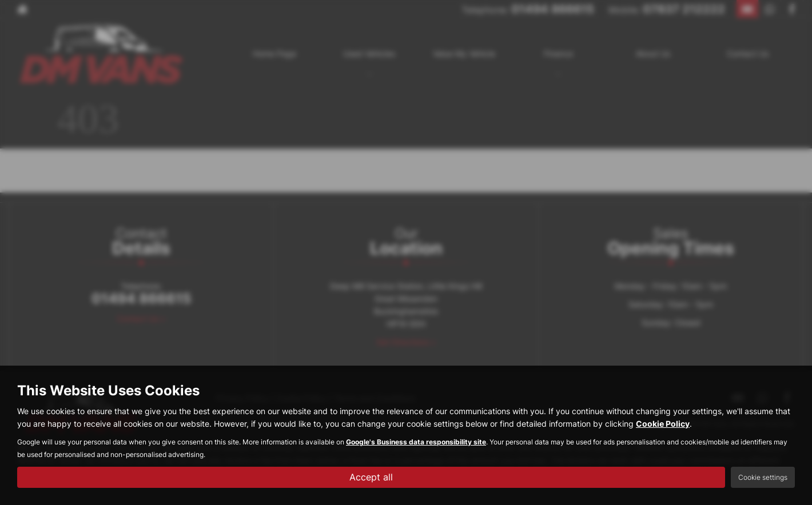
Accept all (371, 477)
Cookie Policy (663, 424)
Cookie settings (763, 477)
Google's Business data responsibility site (416, 442)
